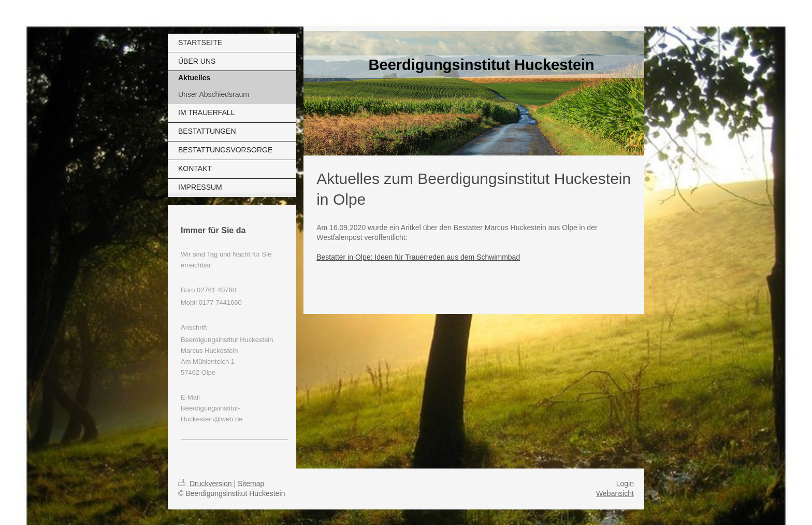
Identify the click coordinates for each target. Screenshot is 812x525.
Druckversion (206, 484)
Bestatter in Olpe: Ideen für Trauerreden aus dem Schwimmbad (418, 257)
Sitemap (251, 484)
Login (625, 484)
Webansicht (615, 493)
